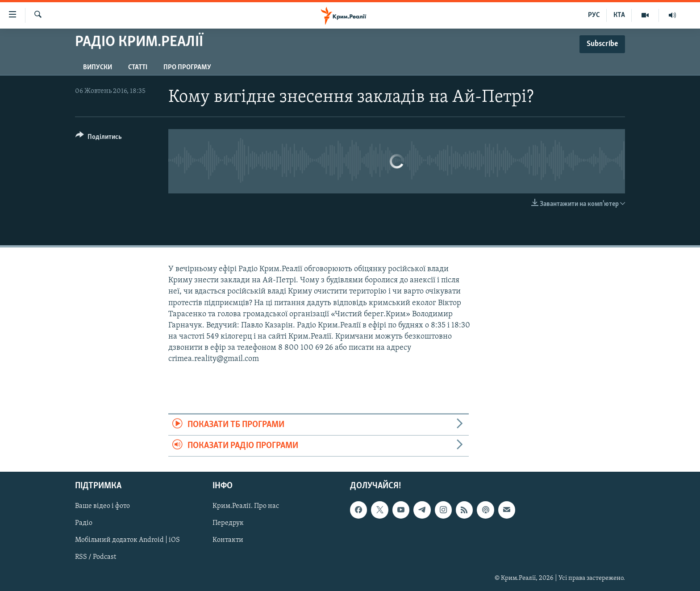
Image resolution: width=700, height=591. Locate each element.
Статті (138, 67)
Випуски (98, 67)
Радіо (84, 524)
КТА (619, 15)
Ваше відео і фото (102, 507)
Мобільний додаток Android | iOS (127, 541)
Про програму (187, 67)
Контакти (228, 541)
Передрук (228, 524)
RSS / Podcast (96, 557)
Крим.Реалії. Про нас (246, 507)
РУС (594, 15)
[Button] (99, 138)
